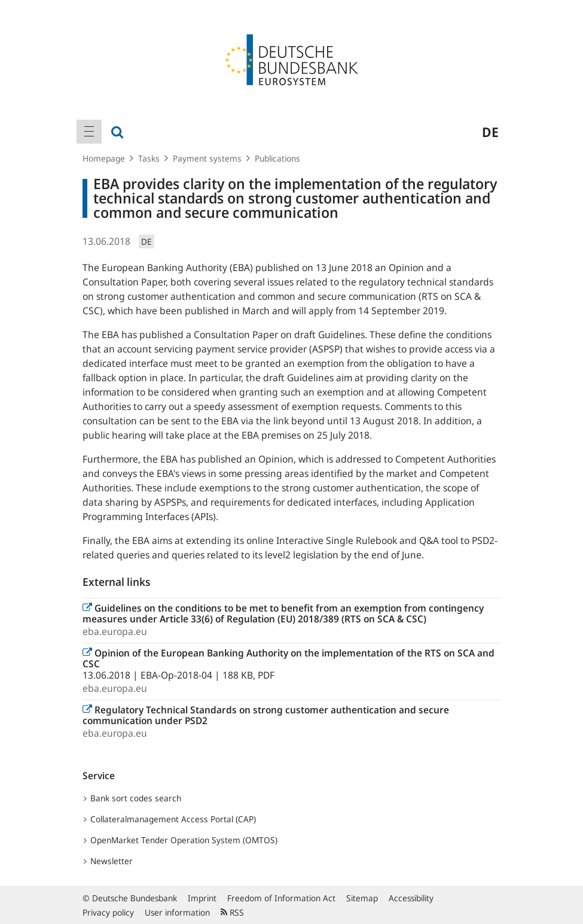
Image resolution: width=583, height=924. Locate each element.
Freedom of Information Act (281, 898)
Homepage (104, 158)
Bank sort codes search (132, 798)
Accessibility (411, 898)
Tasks (149, 158)
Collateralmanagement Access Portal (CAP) (170, 819)
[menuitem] (89, 132)
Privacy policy (108, 912)
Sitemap (362, 898)
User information (177, 912)
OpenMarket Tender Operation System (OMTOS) (181, 840)
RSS (232, 912)
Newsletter (108, 861)
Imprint (202, 898)
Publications (277, 158)
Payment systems (207, 158)
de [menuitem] (490, 132)
